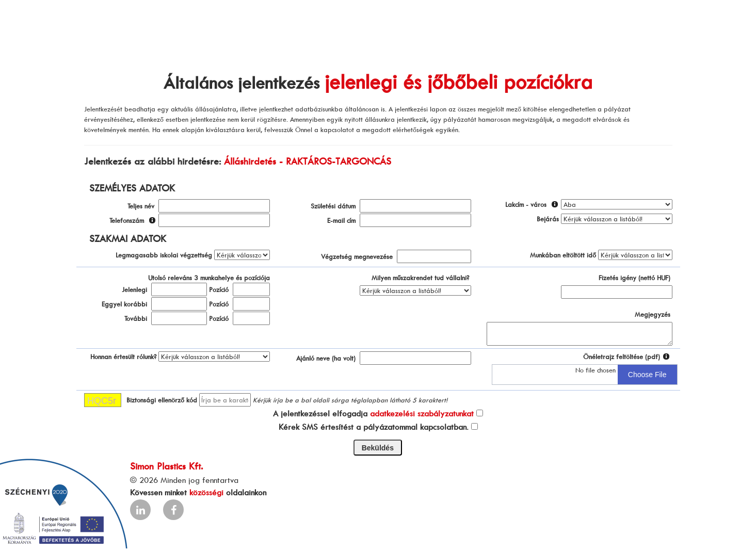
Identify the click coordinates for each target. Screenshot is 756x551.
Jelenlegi (134, 289)
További (136, 318)
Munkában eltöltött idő (563, 255)
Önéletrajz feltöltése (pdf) (622, 356)
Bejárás (548, 219)
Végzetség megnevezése (357, 256)
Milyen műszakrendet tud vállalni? (420, 278)
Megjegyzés (653, 314)
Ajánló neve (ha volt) (326, 358)
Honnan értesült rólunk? (123, 356)
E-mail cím (341, 220)
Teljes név (141, 206)
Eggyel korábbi (124, 304)
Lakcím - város (526, 204)
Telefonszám (127, 220)
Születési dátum (333, 206)
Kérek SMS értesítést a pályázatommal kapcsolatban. (374, 427)
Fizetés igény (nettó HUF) (634, 278)
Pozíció (219, 289)
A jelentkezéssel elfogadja (373, 413)
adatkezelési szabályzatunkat (422, 413)
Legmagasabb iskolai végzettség (164, 255)
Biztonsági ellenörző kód (162, 400)
